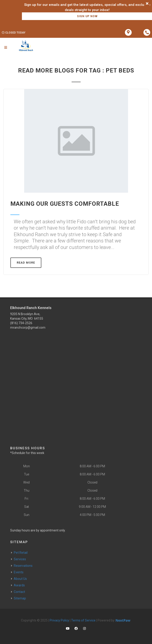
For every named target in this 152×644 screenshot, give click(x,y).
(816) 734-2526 (21, 323)
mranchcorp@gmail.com (28, 328)
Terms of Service (83, 620)
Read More (26, 263)
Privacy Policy (59, 620)
